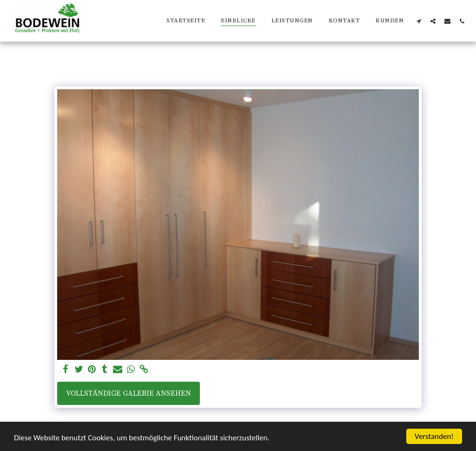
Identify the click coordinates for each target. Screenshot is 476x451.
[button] (419, 21)
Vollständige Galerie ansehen (129, 393)
